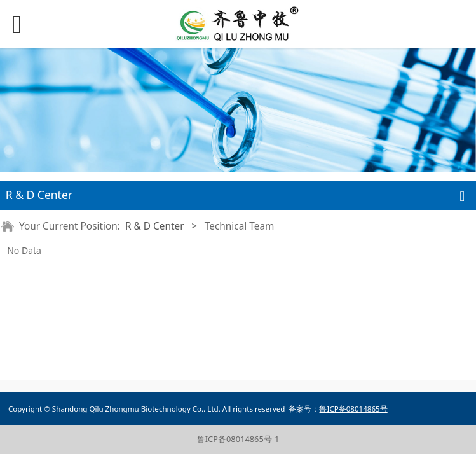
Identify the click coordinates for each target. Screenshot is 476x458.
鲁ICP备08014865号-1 (238, 439)
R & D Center (155, 226)
